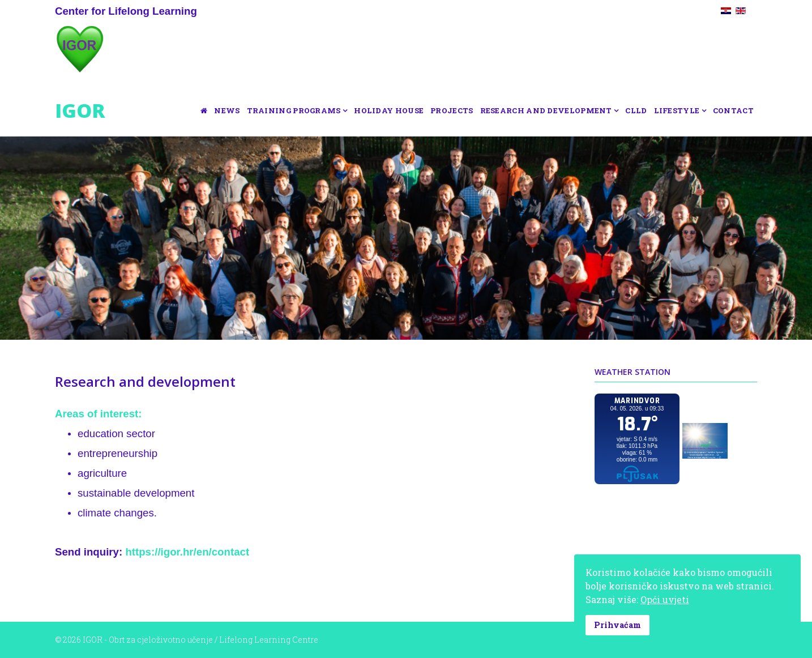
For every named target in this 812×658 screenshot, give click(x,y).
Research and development (546, 110)
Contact (733, 110)
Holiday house (389, 110)
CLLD (636, 110)
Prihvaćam (617, 625)
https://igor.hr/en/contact (187, 552)
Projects (452, 110)
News (227, 110)
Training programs (294, 110)
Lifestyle (677, 110)
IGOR (80, 110)
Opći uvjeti (665, 599)
